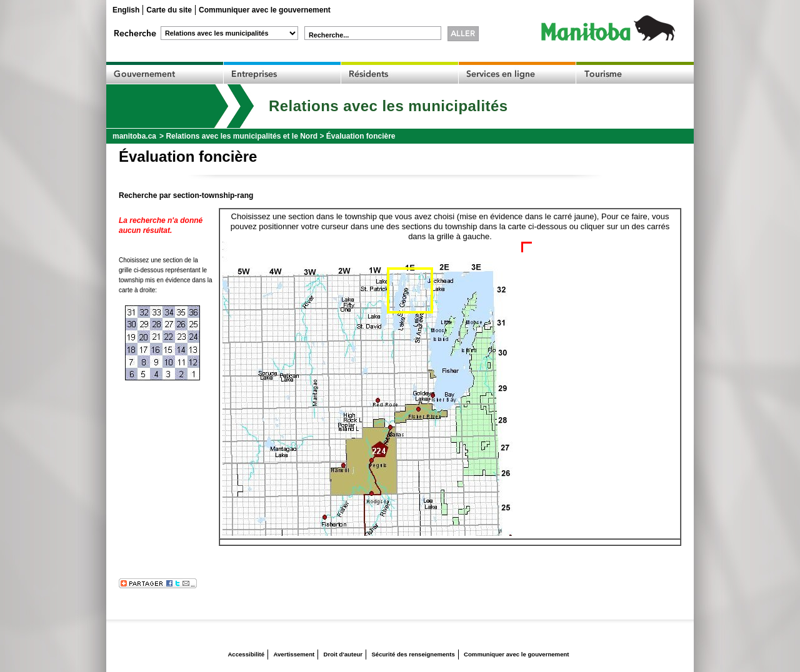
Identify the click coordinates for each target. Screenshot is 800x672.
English (126, 10)
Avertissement (294, 654)
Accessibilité (246, 654)
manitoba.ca (134, 136)
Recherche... (329, 35)
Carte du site (169, 10)
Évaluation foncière (361, 136)
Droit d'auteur (343, 654)
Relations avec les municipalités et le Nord (242, 136)
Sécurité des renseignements (413, 654)
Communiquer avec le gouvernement (265, 10)
